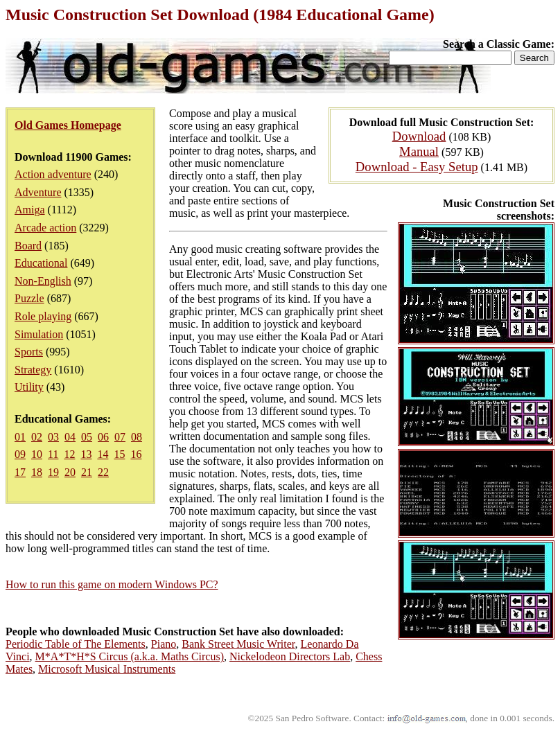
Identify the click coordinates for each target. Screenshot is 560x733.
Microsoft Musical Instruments (107, 669)
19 (53, 472)
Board (28, 246)
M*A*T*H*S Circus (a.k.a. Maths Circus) (130, 656)
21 (87, 472)
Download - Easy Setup (417, 167)
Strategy (33, 370)
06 (103, 437)
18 (37, 472)
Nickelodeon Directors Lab (290, 656)
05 (87, 437)
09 (20, 454)
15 (119, 454)
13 (86, 454)
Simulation (39, 334)
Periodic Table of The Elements (76, 644)
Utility (29, 387)
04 (70, 437)
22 (103, 472)
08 (137, 437)
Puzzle (29, 298)
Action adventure (53, 174)
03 (53, 437)
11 (53, 454)
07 (120, 437)
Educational (41, 263)
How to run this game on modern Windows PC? (112, 584)
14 (103, 454)
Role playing (43, 316)
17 (20, 472)
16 (136, 454)
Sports (29, 352)
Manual (419, 151)
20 (70, 472)
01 (20, 437)
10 (37, 454)
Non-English (43, 281)
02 (37, 437)
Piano (164, 644)
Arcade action (45, 228)
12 (69, 454)
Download (419, 136)
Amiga (30, 210)
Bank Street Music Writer (238, 644)
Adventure (38, 192)
